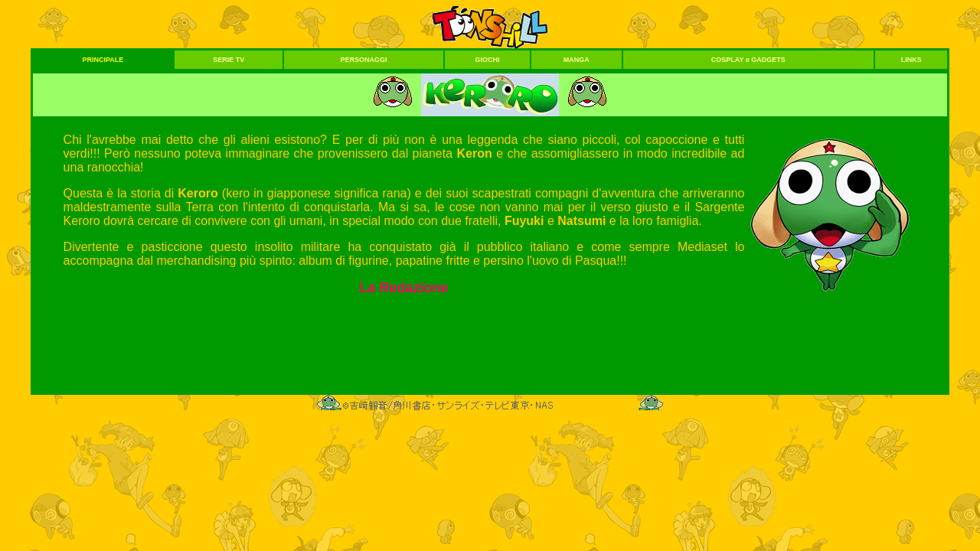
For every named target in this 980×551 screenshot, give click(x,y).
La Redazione (403, 288)
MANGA (577, 60)
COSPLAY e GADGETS (748, 60)
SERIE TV (229, 60)
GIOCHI (487, 60)
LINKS (911, 60)
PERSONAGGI (364, 60)
